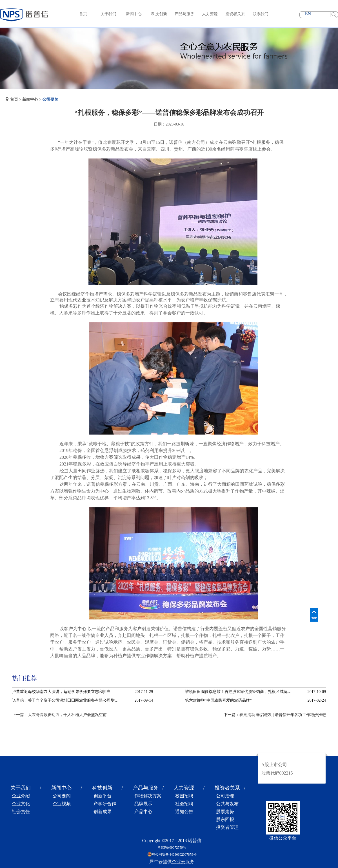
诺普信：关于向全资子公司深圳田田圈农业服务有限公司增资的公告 (67, 700)
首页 (83, 14)
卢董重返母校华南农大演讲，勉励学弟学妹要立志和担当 (61, 692)
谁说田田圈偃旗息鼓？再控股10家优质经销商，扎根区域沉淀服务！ (240, 692)
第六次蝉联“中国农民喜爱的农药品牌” (218, 700)
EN (308, 14)
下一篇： (275, 715)
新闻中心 (30, 99)
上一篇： (59, 715)
